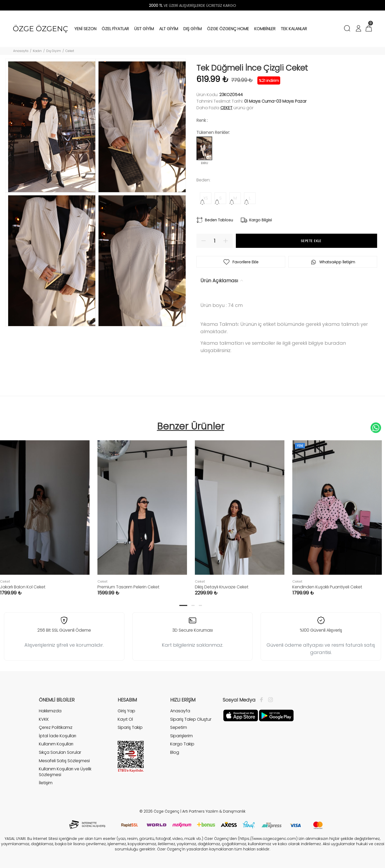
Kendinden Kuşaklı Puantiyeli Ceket (327, 587)
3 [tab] (200, 605)
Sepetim (179, 727)
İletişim (46, 783)
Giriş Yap (126, 711)
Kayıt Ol (125, 719)
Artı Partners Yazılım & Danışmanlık (214, 811)
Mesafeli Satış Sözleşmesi (64, 761)
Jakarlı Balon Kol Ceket (23, 587)
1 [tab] (183, 605)
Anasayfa (21, 51)
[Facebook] (263, 700)
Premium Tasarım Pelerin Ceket (128, 587)
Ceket (70, 51)
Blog (175, 752)
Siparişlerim (181, 736)
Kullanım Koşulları (56, 744)
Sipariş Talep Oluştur (191, 719)
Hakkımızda (50, 711)
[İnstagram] (269, 700)
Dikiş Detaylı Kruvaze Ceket (222, 587)
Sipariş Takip (130, 727)
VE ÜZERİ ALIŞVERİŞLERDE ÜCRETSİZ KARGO (192, 6)
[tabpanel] (142, 513)
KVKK (44, 719)
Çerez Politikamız (56, 727)
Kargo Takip (182, 744)
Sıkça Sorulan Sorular (60, 752)
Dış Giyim (54, 51)
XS (206, 198)
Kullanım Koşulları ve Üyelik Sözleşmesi (65, 772)
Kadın (37, 51)
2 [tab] (193, 605)
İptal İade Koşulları (58, 736)
